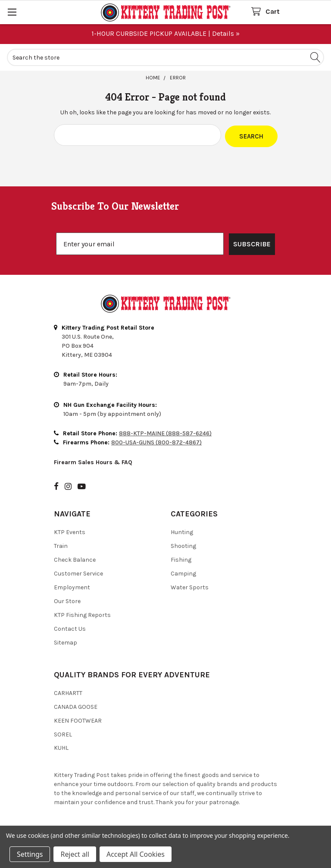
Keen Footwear (78, 719)
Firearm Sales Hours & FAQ (93, 461)
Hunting (182, 531)
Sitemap (66, 641)
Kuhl (61, 747)
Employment (72, 586)
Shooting (183, 545)
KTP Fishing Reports (82, 614)
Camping (183, 572)
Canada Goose (76, 706)
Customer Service (78, 572)
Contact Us (70, 627)
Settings (30, 854)
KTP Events (70, 531)
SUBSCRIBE (252, 243)
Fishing (181, 558)
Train (61, 545)
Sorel (63, 733)
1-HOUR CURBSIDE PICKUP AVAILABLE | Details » (165, 33)
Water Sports (190, 586)
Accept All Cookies (136, 854)
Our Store (67, 600)
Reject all (75, 854)
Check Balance (75, 558)
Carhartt (68, 692)
